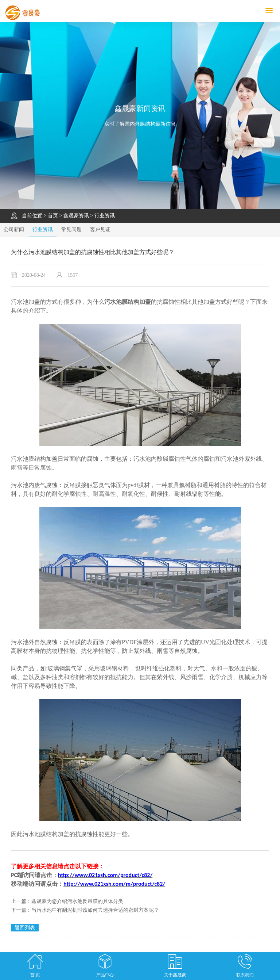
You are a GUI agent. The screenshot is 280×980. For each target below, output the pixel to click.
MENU (273, 11)
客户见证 (100, 229)
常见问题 (71, 229)
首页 (53, 216)
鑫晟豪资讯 (76, 216)
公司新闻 (14, 229)
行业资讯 (105, 216)
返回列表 (25, 928)
